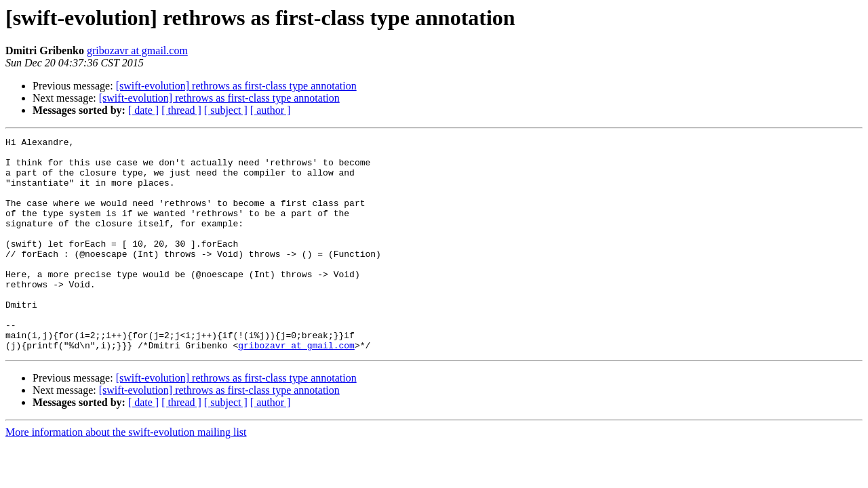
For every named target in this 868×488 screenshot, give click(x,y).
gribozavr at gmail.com (137, 50)
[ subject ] (226, 110)
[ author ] (271, 110)
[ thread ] (181, 110)
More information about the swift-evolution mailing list (126, 475)
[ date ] (143, 110)
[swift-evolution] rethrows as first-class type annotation (236, 86)
